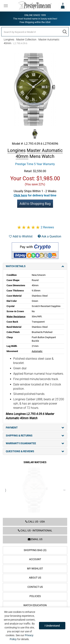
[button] (35, 195)
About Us (35, 578)
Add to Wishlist (21, 236)
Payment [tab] (35, 428)
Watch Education (35, 605)
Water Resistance (16, 317)
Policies (35, 596)
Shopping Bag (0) (35, 550)
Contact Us (35, 587)
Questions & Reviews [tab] (35, 451)
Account (35, 559)
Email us (35, 539)
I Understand (52, 626)
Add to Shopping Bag (35, 204)
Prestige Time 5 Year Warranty (35, 164)
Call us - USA (35, 522)
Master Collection (26, 40)
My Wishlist (35, 569)
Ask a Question (49, 236)
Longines (9, 40)
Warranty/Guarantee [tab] (35, 443)
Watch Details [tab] (35, 266)
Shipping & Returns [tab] (35, 436)
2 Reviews (47, 227)
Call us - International (35, 531)
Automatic (37, 351)
